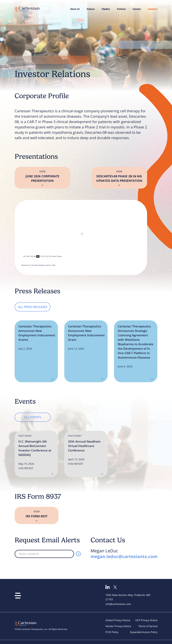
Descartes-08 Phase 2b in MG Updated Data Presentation (119, 178)
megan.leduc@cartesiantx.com (124, 556)
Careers (137, 9)
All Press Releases (33, 307)
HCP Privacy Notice (146, 620)
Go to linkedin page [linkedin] (108, 587)
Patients (121, 9)
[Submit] (78, 554)
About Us (75, 9)
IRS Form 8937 (37, 516)
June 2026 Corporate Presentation (42, 178)
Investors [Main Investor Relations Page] (153, 9)
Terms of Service (148, 626)
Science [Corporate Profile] (91, 9)
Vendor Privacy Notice (118, 626)
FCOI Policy (112, 632)
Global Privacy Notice (118, 620)
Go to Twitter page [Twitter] (115, 587)
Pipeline (106, 9)
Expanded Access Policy (144, 632)
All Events (33, 417)
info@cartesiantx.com (118, 604)
